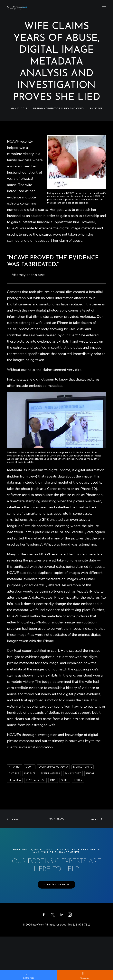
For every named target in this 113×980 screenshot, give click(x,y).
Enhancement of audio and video (60, 109)
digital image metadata (53, 767)
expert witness (50, 774)
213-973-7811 (81, 925)
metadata (15, 780)
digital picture (83, 767)
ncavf (98, 109)
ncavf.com (38, 925)
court (30, 767)
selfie (65, 780)
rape (53, 780)
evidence (30, 774)
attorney (15, 767)
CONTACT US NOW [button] (57, 885)
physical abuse (35, 780)
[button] (104, 8)
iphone (90, 774)
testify (78, 780)
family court (73, 774)
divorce (14, 774)
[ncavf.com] (18, 8)
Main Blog (57, 819)
